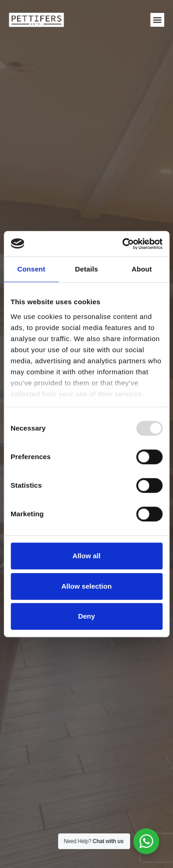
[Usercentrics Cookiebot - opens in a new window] (123, 244)
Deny (86, 616)
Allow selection (86, 586)
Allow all (86, 556)
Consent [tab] (31, 269)
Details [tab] (87, 269)
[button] (157, 20)
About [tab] (142, 269)
